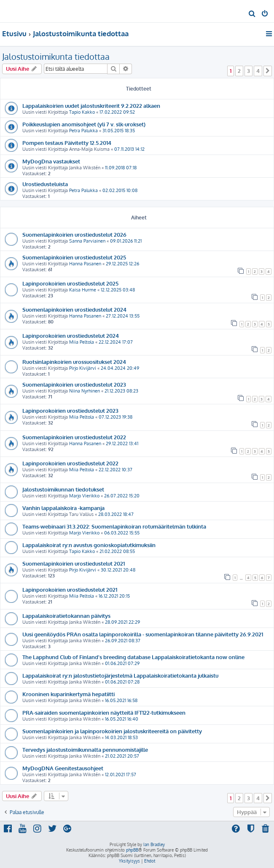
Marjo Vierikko (84, 496)
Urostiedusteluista (45, 184)
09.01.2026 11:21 (126, 241)
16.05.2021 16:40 (122, 719)
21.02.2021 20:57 (122, 756)
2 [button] (239, 71)
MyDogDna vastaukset (51, 161)
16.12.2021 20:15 (114, 596)
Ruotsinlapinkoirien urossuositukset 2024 (74, 362)
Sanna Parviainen (87, 241)
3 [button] (248, 71)
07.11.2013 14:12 (129, 149)
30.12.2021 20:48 (118, 570)
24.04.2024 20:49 (120, 368)
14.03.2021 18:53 (121, 737)
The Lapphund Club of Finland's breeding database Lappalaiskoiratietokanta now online (133, 657)
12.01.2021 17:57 (121, 775)
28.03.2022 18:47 (116, 514)
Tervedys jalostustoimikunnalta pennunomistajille (85, 749)
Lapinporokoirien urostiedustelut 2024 (71, 335)
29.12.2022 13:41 (122, 443)
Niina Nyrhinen (85, 391)
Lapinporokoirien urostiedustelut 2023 (70, 410)
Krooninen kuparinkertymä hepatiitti (68, 694)
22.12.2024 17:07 (116, 342)
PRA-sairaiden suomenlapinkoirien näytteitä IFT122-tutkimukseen (104, 712)
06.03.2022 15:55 (122, 533)
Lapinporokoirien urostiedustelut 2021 (70, 589)
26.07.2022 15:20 (122, 496)
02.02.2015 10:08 (120, 190)
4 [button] (258, 71)
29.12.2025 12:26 (122, 264)
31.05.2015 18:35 (119, 131)
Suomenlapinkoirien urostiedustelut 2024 (74, 309)
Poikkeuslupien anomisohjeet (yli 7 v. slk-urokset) (84, 124)
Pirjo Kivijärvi (83, 368)
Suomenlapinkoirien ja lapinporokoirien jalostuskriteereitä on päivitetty (112, 731)
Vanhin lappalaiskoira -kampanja (63, 508)
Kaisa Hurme (83, 290)
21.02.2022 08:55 (117, 551)
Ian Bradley (154, 844)
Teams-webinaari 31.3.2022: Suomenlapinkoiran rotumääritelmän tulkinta (114, 526)
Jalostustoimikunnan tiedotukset (63, 489)
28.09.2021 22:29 (122, 622)
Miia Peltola (82, 342)
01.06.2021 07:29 (122, 663)
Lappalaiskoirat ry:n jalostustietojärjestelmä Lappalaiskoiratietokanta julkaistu (120, 675)
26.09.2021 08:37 (123, 641)
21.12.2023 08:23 (121, 391)
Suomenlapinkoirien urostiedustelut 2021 (74, 563)
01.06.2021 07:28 (122, 682)
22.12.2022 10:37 (116, 470)
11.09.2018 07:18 (121, 168)
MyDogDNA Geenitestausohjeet (63, 768)
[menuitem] (252, 14)
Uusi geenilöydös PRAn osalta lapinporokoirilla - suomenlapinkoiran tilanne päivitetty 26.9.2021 (143, 634)
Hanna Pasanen (85, 264)
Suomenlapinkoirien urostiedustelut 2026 (74, 234)
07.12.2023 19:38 (116, 417)
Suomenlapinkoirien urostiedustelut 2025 (74, 257)
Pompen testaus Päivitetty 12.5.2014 (67, 143)
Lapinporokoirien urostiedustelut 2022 (70, 463)
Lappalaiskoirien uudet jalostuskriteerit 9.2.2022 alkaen (91, 105)
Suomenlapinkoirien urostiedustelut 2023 (74, 384)
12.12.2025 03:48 (118, 290)
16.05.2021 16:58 (121, 700)
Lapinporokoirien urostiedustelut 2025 (70, 283)
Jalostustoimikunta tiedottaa (56, 56)
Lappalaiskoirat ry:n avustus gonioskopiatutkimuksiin (89, 545)
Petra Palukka (83, 131)
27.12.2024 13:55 (123, 316)
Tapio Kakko (82, 112)
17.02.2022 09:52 (117, 112)
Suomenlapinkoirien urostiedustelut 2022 (74, 437)
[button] (268, 71)
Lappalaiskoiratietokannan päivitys (66, 616)
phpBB (132, 850)
